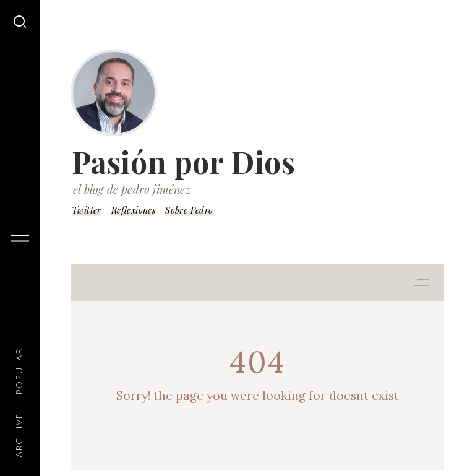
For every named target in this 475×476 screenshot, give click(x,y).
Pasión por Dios (184, 162)
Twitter (87, 210)
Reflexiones (133, 210)
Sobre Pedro (189, 210)
